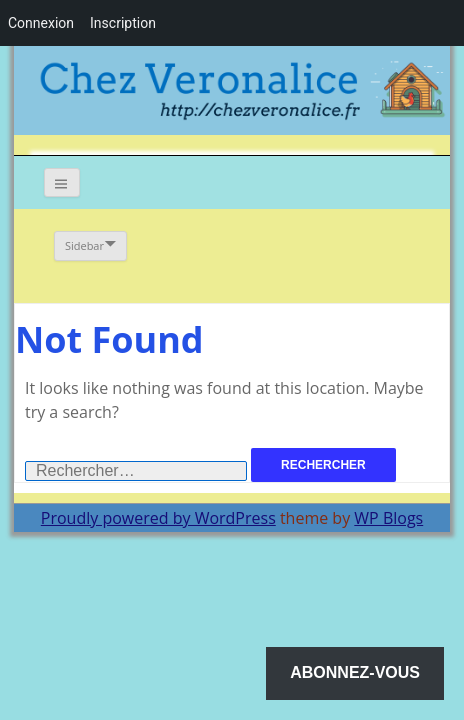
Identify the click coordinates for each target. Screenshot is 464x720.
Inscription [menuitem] (123, 23)
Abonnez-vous (355, 672)
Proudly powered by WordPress (158, 518)
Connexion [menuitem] (41, 23)
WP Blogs (388, 518)
